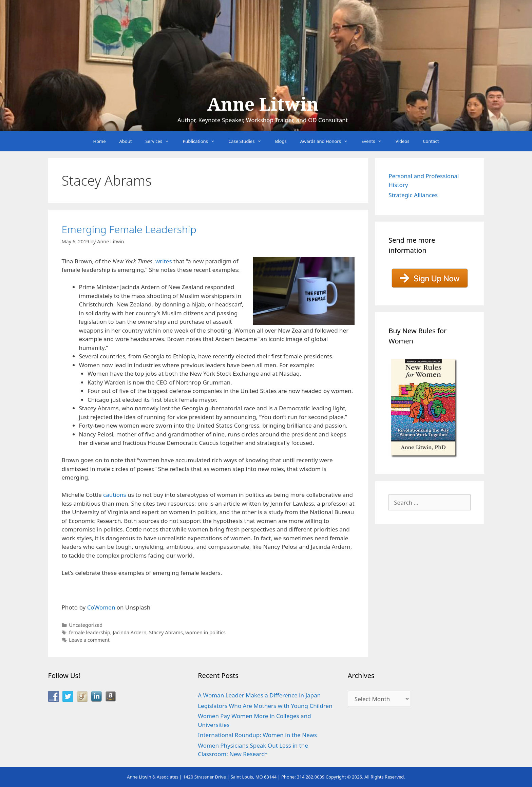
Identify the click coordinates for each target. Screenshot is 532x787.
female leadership (90, 632)
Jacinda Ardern (130, 632)
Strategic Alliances (413, 195)
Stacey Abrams (166, 632)
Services (160, 141)
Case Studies (248, 141)
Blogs (281, 141)
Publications (202, 141)
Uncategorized (86, 625)
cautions (115, 495)
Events (375, 141)
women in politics (205, 632)
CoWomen (101, 607)
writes (164, 261)
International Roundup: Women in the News (257, 735)
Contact (431, 141)
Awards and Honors (328, 141)
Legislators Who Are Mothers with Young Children (265, 706)
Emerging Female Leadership (129, 229)
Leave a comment (89, 640)
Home (100, 141)
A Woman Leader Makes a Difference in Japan (259, 695)
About (126, 141)
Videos (403, 141)
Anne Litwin (263, 105)
